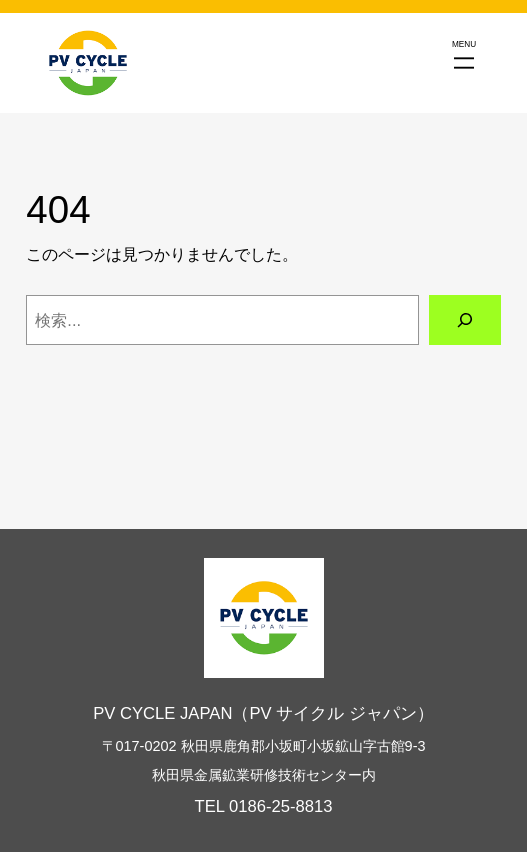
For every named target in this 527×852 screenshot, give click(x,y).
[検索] (465, 320)
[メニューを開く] (464, 63)
